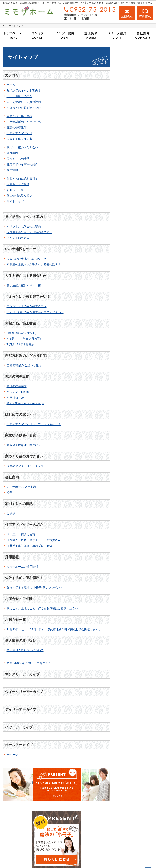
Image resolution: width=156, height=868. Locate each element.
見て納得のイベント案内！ (24, 91)
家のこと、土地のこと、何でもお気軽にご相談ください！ (44, 608)
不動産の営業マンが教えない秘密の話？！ (34, 264)
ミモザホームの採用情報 (22, 567)
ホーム (11, 85)
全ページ (12, 755)
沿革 (10, 493)
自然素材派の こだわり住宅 (24, 365)
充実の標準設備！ (18, 127)
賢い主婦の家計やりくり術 (24, 285)
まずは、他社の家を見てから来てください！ (35, 312)
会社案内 (12, 153)
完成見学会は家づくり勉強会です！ (29, 232)
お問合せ (127, 13)
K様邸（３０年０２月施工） (25, 339)
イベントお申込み (18, 238)
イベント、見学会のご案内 (24, 226)
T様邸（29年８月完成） (22, 344)
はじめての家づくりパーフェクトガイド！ (34, 424)
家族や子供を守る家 (19, 139)
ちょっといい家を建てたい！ (25, 108)
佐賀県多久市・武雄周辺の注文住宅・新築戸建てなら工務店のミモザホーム (90, 861)
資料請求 (145, 13)
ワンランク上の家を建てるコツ (27, 306)
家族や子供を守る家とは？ (24, 445)
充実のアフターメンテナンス (25, 466)
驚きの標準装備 (17, 386)
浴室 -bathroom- (17, 398)
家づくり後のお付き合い (22, 147)
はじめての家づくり (19, 133)
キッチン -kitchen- (18, 392)
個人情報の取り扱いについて (25, 650)
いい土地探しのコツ (19, 96)
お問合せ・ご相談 (18, 184)
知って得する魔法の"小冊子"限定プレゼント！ (36, 588)
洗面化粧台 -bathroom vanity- (25, 403)
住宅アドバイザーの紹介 (22, 164)
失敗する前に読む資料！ (22, 179)
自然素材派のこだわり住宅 (24, 122)
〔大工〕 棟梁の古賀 (21, 534)
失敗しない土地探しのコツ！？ (27, 259)
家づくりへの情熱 (18, 159)
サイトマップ (15, 201)
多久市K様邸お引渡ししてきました (29, 663)
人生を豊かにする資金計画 (24, 102)
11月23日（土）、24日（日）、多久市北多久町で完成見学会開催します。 (54, 629)
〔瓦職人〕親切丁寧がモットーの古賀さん (34, 540)
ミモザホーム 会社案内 (21, 487)
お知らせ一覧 (15, 190)
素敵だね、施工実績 (19, 116)
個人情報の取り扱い (19, 196)
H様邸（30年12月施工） (22, 333)
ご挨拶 (11, 513)
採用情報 (12, 170)
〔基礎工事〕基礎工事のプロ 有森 (29, 546)
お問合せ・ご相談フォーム (132, 833)
